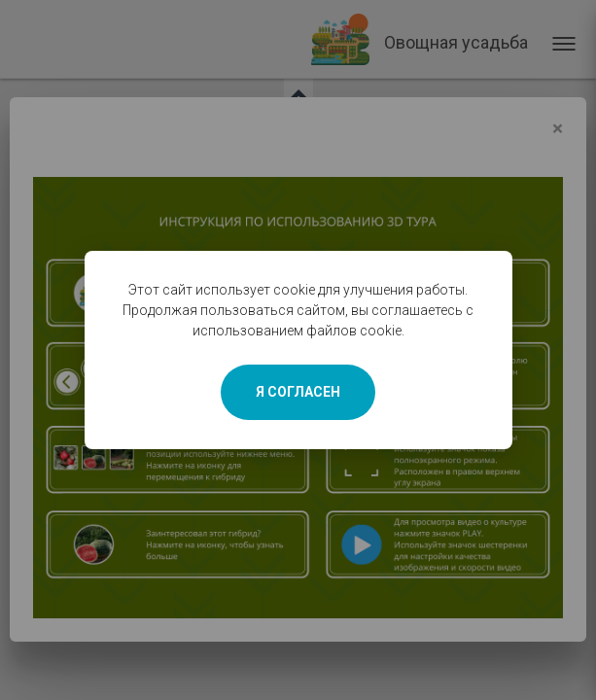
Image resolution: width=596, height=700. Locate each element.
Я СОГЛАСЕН (298, 392)
